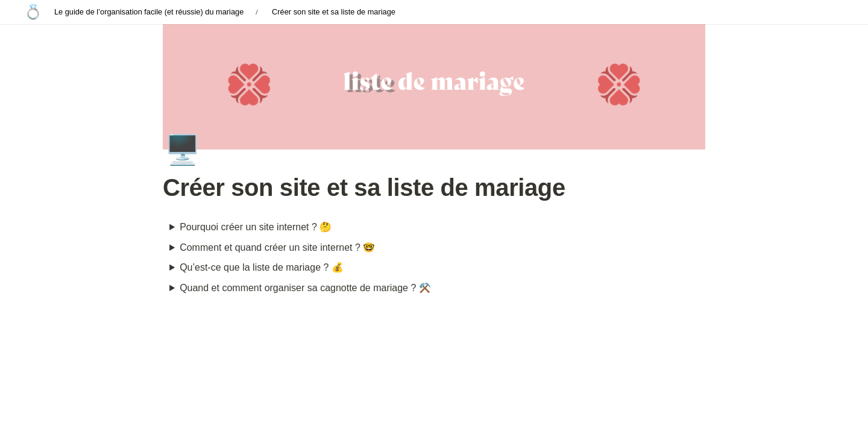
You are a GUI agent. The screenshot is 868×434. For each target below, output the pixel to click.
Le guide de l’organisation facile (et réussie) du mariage (149, 12)
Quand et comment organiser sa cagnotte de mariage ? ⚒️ (305, 288)
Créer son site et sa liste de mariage (334, 12)
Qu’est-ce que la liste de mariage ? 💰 (262, 267)
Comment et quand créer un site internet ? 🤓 (277, 247)
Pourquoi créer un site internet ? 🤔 (256, 227)
